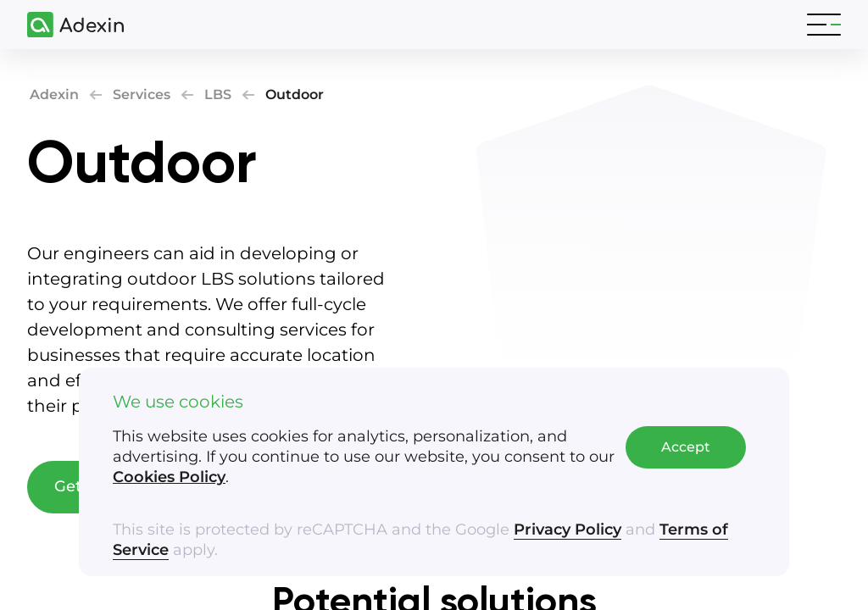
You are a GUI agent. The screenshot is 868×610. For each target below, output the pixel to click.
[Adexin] (69, 25)
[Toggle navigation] (824, 25)
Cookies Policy (169, 477)
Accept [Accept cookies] (686, 447)
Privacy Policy (568, 530)
